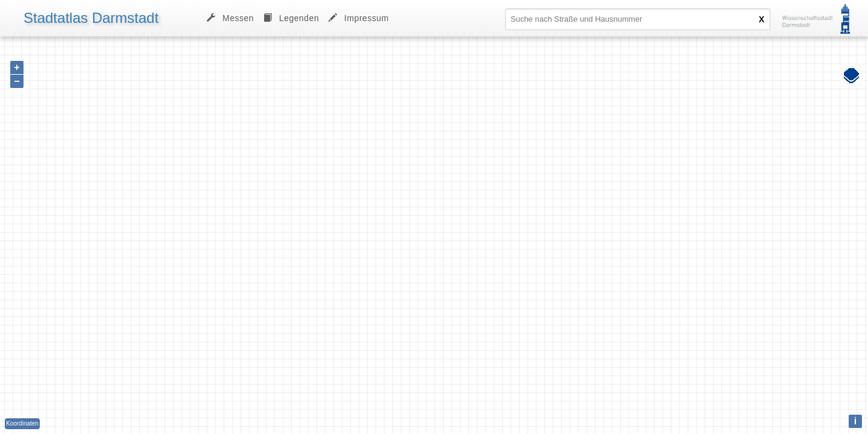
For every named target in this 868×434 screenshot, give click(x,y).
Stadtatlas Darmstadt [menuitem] (91, 18)
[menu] (201, 18)
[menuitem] (291, 18)
